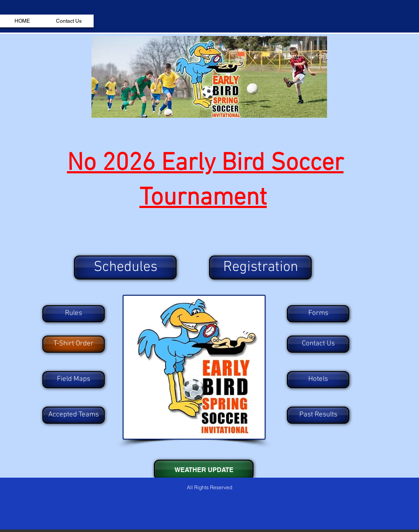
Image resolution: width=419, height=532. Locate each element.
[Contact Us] (318, 344)
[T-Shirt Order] (74, 344)
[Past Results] (318, 415)
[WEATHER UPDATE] (204, 470)
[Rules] (74, 314)
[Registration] (260, 267)
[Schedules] (125, 267)
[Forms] (318, 314)
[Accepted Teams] (74, 415)
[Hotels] (318, 380)
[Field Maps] (74, 380)
